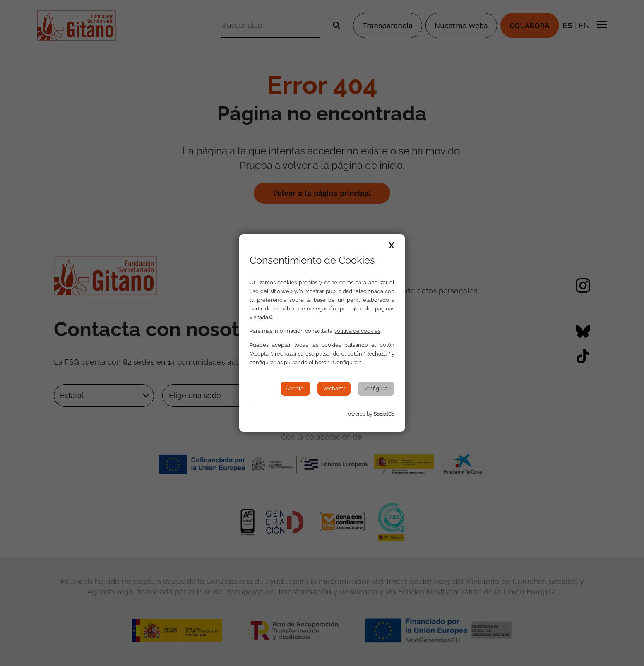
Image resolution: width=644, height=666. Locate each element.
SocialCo (384, 414)
